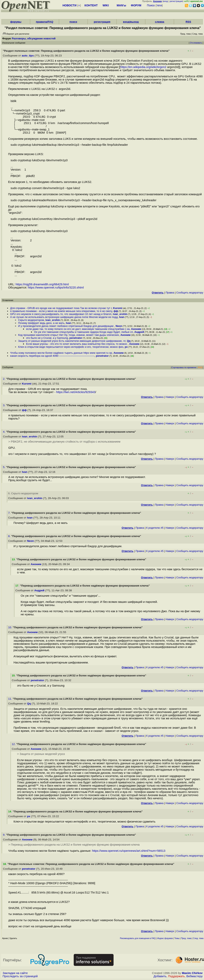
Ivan (122, 317)
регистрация (176, 1)
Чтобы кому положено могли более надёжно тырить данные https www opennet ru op (61, 353)
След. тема (198, 938)
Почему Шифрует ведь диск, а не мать (41, 323)
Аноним (136, 329)
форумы (16, 22)
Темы (177, 938)
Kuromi (118, 308)
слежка (160, 22)
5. (4, 467)
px (126, 347)
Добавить (160, 976)
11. (10, 699)
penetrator (76, 338)
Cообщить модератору (190, 293)
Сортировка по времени (184, 367)
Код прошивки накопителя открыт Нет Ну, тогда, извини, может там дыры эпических (69, 335)
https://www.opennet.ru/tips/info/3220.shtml (56, 287)
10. (10, 627)
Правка (170, 293)
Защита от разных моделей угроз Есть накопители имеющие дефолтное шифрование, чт (72, 341)
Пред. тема (186, 938)
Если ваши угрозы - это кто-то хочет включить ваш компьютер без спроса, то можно (77, 344)
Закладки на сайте (15, 973)
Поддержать (177, 976)
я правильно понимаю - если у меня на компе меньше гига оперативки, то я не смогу (61, 311)
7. (10, 513)
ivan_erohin (120, 314)
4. (4, 432)
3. (4, 405)
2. (4, 379)
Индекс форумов (165, 938)
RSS (188, 22)
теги (159, 5)
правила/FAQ (45, 22)
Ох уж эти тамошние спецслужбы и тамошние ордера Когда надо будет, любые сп (83, 332)
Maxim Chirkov (192, 973)
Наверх (170, 397)
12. (14, 744)
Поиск (151, 5)
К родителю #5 (155, 528)
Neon (119, 326)
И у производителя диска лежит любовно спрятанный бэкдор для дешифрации (66, 326)
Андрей (139, 332)
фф (116, 311)
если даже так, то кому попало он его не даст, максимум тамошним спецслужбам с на (78, 329)
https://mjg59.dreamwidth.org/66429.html (42, 284)
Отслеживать (196, 43)
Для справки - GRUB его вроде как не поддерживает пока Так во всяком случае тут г (61, 308)
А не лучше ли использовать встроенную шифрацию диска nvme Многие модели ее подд (64, 317)
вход (166, 1)
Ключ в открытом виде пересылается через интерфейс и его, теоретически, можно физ (71, 347)
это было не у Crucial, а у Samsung (47, 338)
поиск (73, 22)
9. (4, 835)
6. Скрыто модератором (23, 493)
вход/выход (131, 22)
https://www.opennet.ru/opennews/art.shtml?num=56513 (129, 851)
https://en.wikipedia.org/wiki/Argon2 (143, 67)
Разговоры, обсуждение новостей (34, 38)
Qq (129, 341)
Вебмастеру (195, 976)
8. (10, 536)
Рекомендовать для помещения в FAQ (138, 938)
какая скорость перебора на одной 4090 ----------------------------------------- (52, 356)
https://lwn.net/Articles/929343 (76, 392)
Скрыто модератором (31, 320)
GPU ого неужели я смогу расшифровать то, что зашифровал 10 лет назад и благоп (61, 314)
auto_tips (28, 56)
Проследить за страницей (20, 976)
